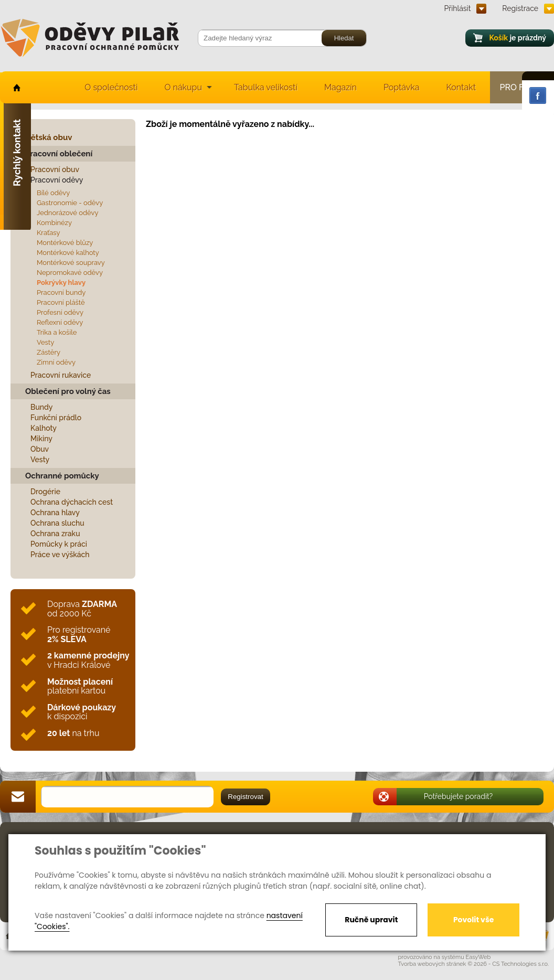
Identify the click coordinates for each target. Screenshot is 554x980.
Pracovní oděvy (57, 180)
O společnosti (111, 87)
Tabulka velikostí (266, 87)
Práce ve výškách (60, 555)
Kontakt (461, 87)
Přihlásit (458, 8)
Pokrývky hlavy (61, 283)
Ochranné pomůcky (62, 476)
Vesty (45, 342)
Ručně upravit (371, 920)
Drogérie (45, 492)
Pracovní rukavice (61, 375)
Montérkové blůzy (65, 243)
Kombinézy (54, 223)
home (16, 87)
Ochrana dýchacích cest (72, 502)
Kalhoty (44, 428)
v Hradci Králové (88, 660)
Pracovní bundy (61, 292)
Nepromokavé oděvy (70, 273)
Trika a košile (57, 332)
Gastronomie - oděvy (70, 203)
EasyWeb (478, 957)
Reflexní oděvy (60, 322)
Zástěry (49, 352)
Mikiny (41, 439)
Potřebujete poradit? (459, 796)
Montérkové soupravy (71, 263)
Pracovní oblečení (59, 154)
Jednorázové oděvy (67, 213)
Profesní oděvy (60, 312)
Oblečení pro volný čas (68, 391)
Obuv (40, 449)
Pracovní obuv (55, 169)
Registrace (520, 8)
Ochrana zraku (55, 534)
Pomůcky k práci (59, 544)
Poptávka (402, 87)
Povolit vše (473, 920)
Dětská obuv (49, 137)
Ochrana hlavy (55, 513)
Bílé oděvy (53, 193)
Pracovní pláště (61, 302)
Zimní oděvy (56, 362)
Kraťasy (49, 233)
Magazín (340, 87)
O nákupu (183, 87)
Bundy (42, 407)
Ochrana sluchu (57, 523)
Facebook (538, 95)
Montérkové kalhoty (68, 253)
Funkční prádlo (56, 418)
